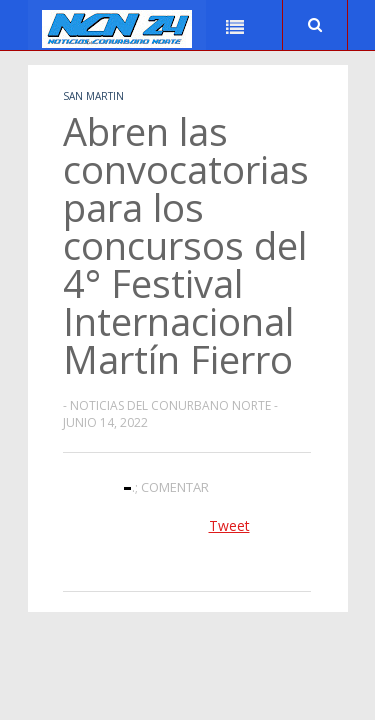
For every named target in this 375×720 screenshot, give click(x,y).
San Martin (93, 96)
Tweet (229, 525)
